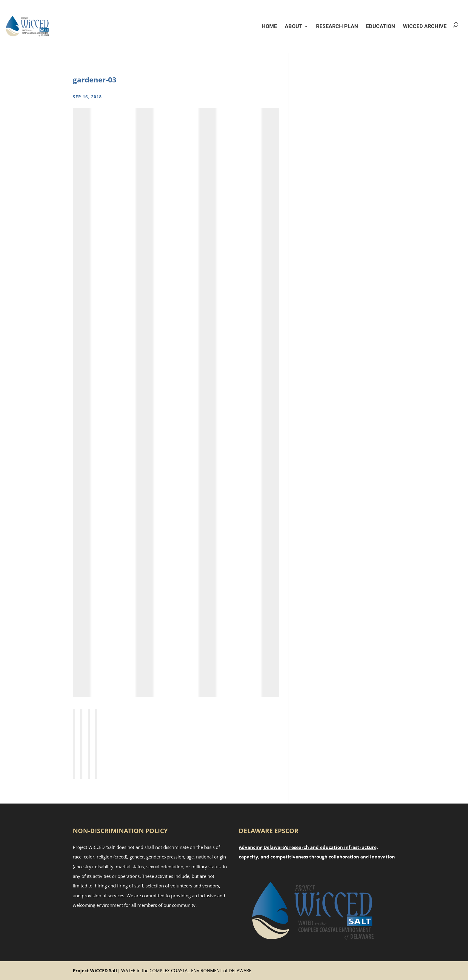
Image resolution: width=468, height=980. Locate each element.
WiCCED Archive (425, 26)
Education (381, 26)
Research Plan (337, 26)
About (294, 26)
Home (269, 26)
